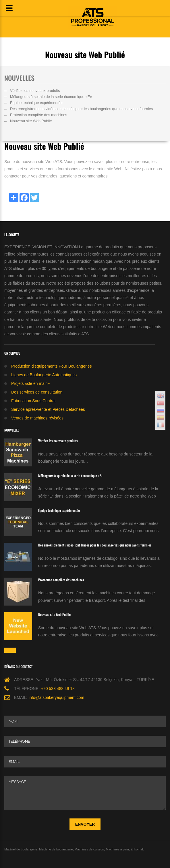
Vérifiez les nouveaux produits (35, 91)
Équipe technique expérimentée (36, 103)
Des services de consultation (37, 392)
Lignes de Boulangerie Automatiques (44, 375)
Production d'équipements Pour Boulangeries (52, 366)
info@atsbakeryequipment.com (56, 697)
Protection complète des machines (39, 115)
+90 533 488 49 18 (58, 689)
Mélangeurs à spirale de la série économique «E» (51, 97)
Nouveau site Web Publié (31, 121)
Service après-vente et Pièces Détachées (48, 409)
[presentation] (48, 824)
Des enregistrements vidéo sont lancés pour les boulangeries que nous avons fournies (81, 109)
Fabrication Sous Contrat (33, 401)
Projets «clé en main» (31, 383)
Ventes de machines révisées (37, 418)
